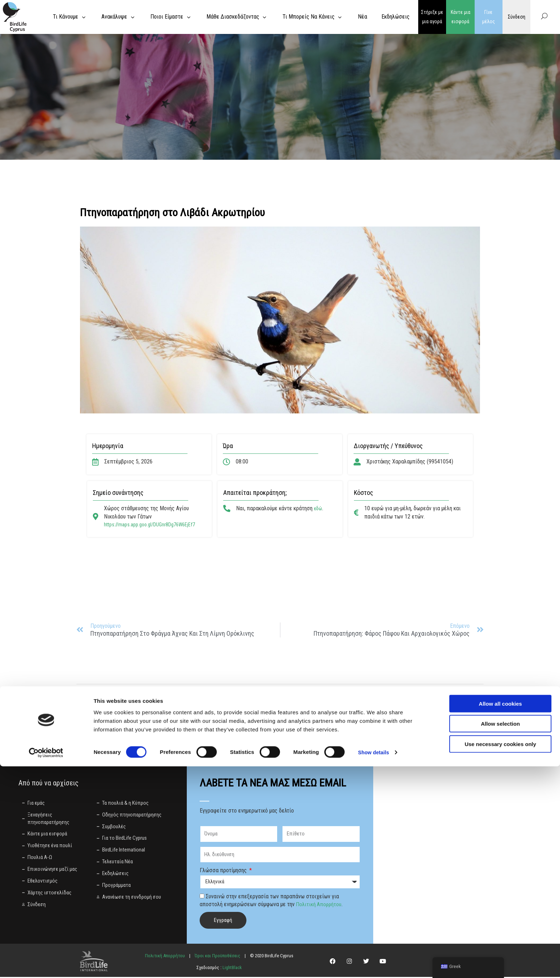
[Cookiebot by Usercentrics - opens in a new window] (46, 964)
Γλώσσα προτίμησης (224, 871)
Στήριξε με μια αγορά (432, 17)
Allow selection (500, 935)
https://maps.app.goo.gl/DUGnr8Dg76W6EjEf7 (155, 524)
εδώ (319, 508)
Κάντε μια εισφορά (461, 17)
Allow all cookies (501, 915)
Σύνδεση (517, 17)
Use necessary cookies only (500, 955)
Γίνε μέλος (489, 17)
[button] (120, 694)
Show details (375, 964)
